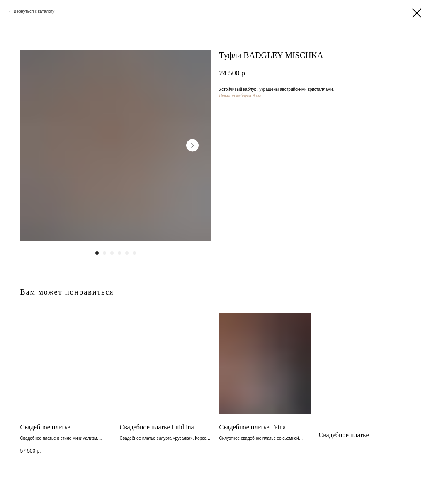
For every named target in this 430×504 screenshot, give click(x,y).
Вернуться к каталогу (34, 11)
